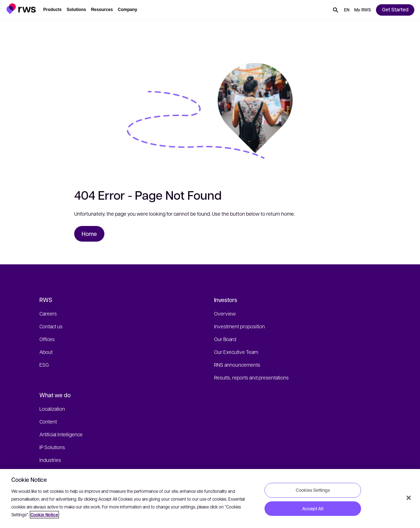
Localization (52, 409)
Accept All (313, 508)
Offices (47, 339)
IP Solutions (52, 447)
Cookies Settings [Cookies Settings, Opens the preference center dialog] (313, 490)
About (46, 352)
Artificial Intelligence (61, 434)
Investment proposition (239, 326)
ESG (44, 365)
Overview (225, 313)
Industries (50, 460)
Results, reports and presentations (251, 377)
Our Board (225, 339)
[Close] (409, 498)
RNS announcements (237, 365)
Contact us (51, 326)
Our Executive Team (236, 352)
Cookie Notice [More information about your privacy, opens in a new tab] (44, 515)
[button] (21, 9)
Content (48, 421)
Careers (48, 313)
